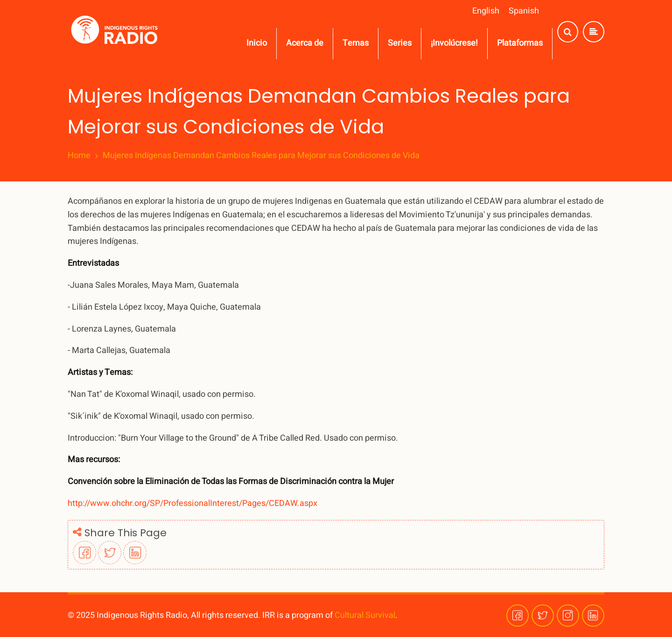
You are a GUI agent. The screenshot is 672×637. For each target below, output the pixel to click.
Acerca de (305, 43)
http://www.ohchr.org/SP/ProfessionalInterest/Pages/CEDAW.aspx (192, 503)
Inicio (257, 43)
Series (400, 43)
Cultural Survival (365, 615)
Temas (356, 43)
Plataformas (520, 43)
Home (79, 156)
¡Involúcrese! (454, 43)
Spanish (524, 11)
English (486, 11)
